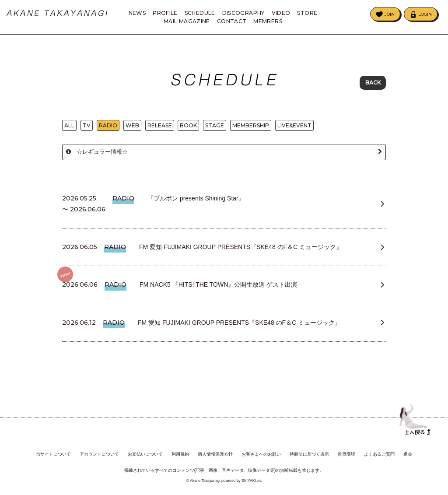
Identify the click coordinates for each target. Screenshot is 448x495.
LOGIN (425, 14)
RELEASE (160, 127)
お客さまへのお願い (261, 452)
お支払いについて (145, 452)
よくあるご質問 (379, 452)
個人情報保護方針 (215, 452)
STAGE (215, 127)
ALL (69, 127)
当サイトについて (53, 452)
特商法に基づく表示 (309, 452)
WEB (132, 127)
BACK (373, 83)
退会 (408, 452)
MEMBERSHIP (251, 127)
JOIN (390, 14)
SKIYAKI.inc (252, 479)
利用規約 (180, 452)
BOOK (188, 127)
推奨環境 (346, 452)
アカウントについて (99, 452)
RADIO (108, 127)
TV (87, 127)
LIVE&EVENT (294, 127)
